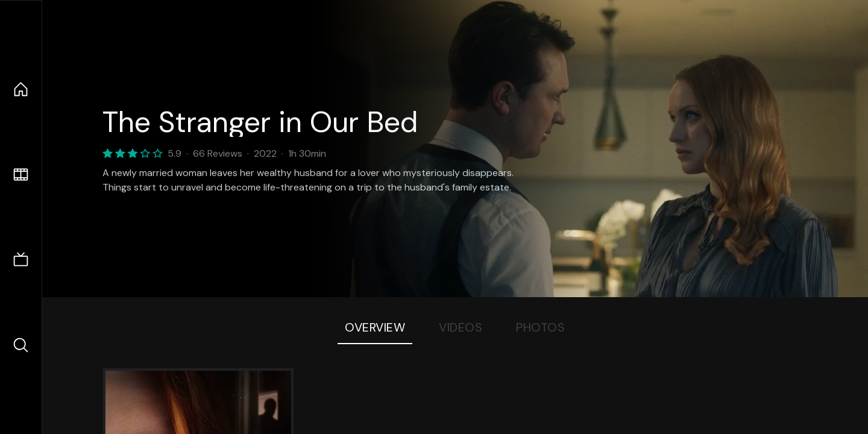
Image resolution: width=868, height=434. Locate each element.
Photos (540, 327)
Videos (461, 327)
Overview (375, 327)
